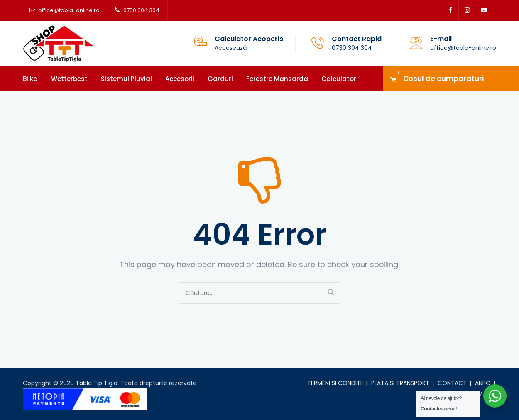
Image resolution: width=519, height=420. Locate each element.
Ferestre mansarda (277, 79)
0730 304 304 (141, 10)
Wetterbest (69, 79)
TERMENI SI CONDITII (335, 383)
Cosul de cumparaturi (443, 79)
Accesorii (180, 79)
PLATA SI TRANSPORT (400, 383)
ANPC (483, 383)
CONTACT (452, 383)
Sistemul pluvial (126, 79)
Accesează (231, 48)
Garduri (220, 79)
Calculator (339, 79)
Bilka (30, 79)
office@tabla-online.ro (69, 10)
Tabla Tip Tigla (97, 383)
